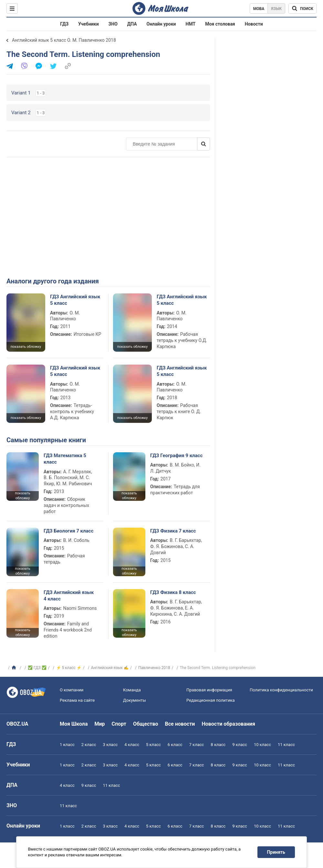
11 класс (286, 745)
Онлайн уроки (161, 24)
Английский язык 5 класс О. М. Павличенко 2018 (64, 40)
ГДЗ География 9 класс (176, 456)
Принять (276, 852)
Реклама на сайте (77, 700)
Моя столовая (220, 24)
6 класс (175, 745)
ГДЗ (64, 24)
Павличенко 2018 (154, 668)
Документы (135, 700)
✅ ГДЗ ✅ (37, 668)
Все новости (180, 724)
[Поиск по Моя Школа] (302, 8)
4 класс (132, 745)
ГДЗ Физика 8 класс (173, 592)
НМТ (191, 24)
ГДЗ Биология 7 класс (68, 531)
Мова (259, 9)
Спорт (119, 724)
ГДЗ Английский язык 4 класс (69, 596)
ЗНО (113, 24)
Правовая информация (209, 690)
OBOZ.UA (17, 724)
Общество (146, 724)
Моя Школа (74, 724)
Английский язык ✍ (110, 668)
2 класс (89, 745)
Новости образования (228, 724)
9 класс (240, 745)
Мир (100, 724)
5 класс (153, 745)
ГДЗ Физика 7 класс (173, 531)
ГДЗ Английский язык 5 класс (75, 300)
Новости (254, 24)
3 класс (110, 745)
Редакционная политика (211, 700)
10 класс (262, 745)
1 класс (67, 745)
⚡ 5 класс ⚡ (69, 668)
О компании (72, 690)
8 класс (218, 745)
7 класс (197, 745)
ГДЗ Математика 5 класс (65, 459)
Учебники (89, 24)
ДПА (132, 24)
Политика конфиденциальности (281, 690)
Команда (132, 690)
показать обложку (26, 347)
